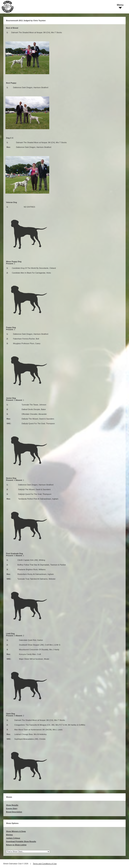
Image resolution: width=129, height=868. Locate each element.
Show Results (12, 805)
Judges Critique (13, 838)
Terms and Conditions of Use (45, 864)
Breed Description (14, 812)
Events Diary (12, 808)
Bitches (9, 835)
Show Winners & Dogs (16, 831)
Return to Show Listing (16, 845)
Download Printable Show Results (21, 841)
